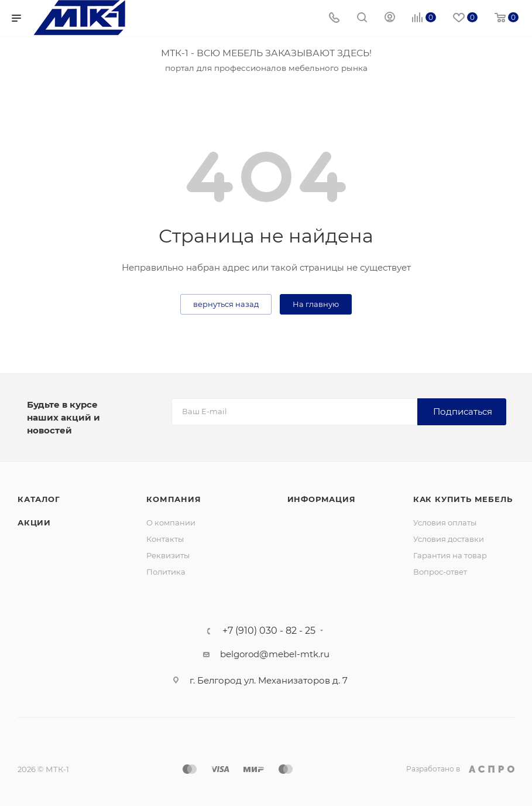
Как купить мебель (463, 499)
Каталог (39, 499)
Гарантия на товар (450, 555)
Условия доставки (449, 539)
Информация (322, 499)
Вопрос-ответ (440, 572)
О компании (171, 522)
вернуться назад (226, 304)
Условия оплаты (445, 522)
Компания (174, 499)
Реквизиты (168, 555)
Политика (166, 572)
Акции (34, 522)
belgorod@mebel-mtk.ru (275, 654)
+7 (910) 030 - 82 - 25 (269, 631)
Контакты (165, 539)
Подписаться (463, 411)
